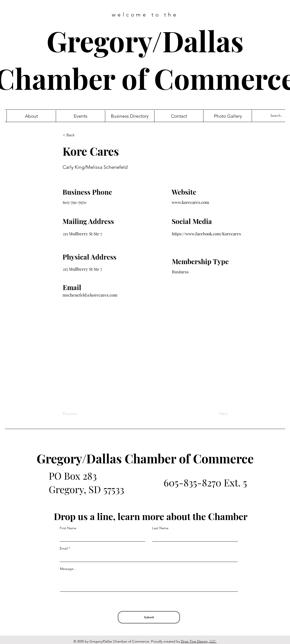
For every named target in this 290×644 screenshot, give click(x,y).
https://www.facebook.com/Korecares (206, 234)
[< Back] (79, 135)
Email (64, 548)
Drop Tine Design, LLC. (199, 641)
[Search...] (279, 116)
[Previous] (79, 414)
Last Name (160, 528)
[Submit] (149, 617)
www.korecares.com (190, 202)
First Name (68, 528)
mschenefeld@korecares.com (90, 295)
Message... (68, 569)
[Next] (216, 414)
